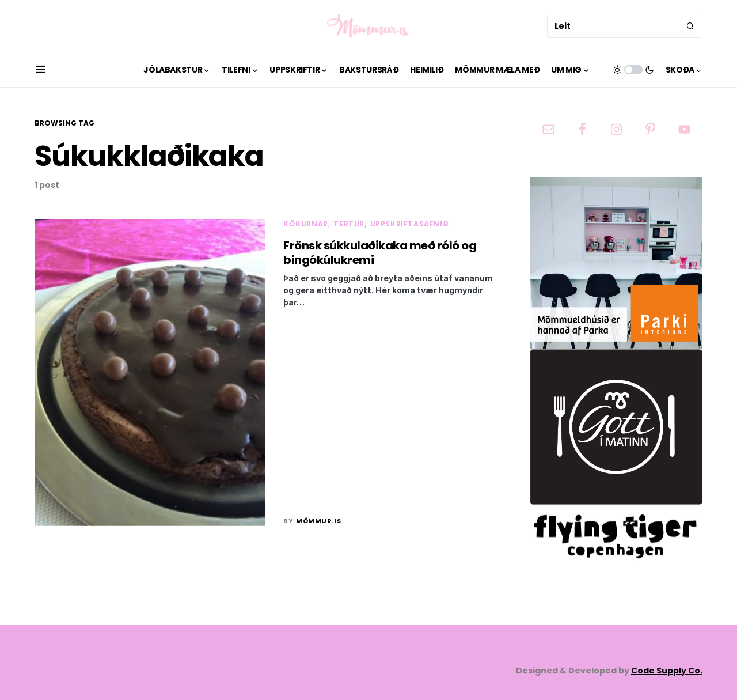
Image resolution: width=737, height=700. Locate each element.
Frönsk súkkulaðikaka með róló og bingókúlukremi (380, 253)
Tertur (349, 224)
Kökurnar (306, 224)
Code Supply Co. (667, 671)
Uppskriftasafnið (410, 224)
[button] (41, 70)
